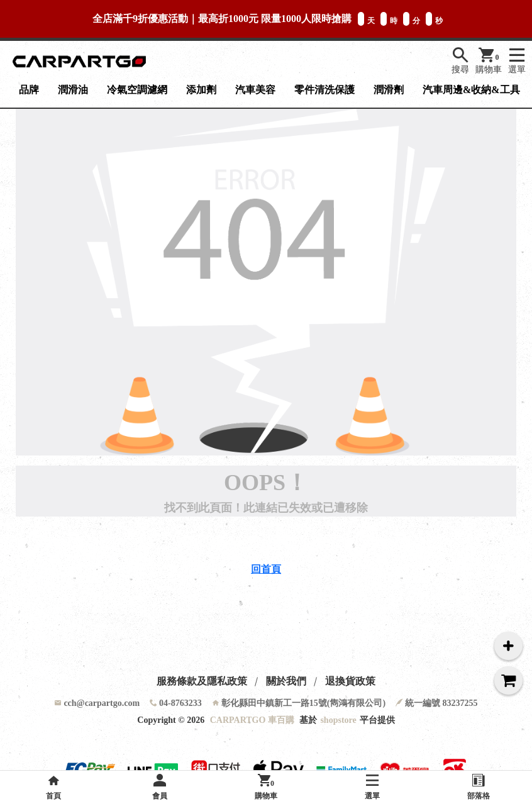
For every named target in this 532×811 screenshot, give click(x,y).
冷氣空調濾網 (137, 90)
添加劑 (201, 90)
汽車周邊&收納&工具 (471, 90)
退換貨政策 (350, 681)
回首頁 (266, 569)
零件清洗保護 (324, 90)
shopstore (338, 720)
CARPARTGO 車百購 (252, 720)
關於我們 (286, 681)
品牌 (29, 90)
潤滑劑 (389, 90)
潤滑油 (73, 90)
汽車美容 (255, 90)
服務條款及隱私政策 (202, 681)
